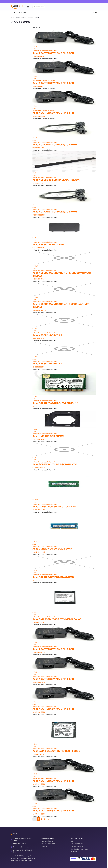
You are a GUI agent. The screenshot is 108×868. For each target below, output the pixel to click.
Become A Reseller (47, 841)
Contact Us (74, 852)
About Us (44, 846)
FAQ (72, 841)
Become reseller (39, 7)
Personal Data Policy (48, 844)
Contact (94, 12)
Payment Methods (77, 846)
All (14, 12)
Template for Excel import (79, 849)
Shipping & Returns (77, 844)
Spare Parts (22, 12)
